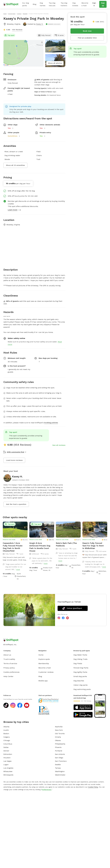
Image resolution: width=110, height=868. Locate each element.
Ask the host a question (16, 504)
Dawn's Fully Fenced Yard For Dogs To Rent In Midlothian (93, 546)
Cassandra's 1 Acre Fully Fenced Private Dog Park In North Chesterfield (13, 547)
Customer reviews (46, 672)
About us (7, 655)
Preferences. (47, 790)
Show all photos (55, 63)
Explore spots (44, 659)
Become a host (85, 4)
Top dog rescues (52, 4)
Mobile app (43, 681)
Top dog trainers (64, 4)
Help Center (8, 676)
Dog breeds (75, 4)
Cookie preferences (11, 672)
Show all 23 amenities (15, 165)
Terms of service (10, 663)
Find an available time (87, 38)
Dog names (43, 4)
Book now (87, 31)
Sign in (94, 4)
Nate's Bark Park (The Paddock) (66, 544)
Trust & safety (9, 659)
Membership (44, 663)
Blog (35, 4)
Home (41, 655)
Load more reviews (14, 460)
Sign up (103, 4)
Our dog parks (26, 4)
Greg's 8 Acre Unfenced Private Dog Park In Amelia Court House (40, 547)
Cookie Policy (93, 787)
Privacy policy (9, 668)
